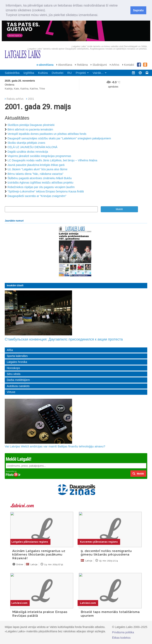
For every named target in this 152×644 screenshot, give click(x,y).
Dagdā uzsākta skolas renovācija (28, 152)
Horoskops (13, 368)
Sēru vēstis (14, 374)
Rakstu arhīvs (15, 99)
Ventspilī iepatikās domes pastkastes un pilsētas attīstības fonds (47, 134)
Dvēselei (57, 73)
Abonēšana (64, 65)
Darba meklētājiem (18, 380)
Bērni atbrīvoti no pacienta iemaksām (30, 129)
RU (69, 73)
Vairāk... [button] (100, 73)
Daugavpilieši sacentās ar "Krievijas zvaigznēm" (37, 196)
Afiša (10, 350)
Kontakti (128, 65)
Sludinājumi (99, 65)
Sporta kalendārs (17, 356)
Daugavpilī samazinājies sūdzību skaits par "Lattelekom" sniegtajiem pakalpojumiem (59, 138)
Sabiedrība (12, 73)
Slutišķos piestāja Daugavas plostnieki (31, 125)
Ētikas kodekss (121, 638)
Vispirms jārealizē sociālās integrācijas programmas (39, 156)
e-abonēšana (45, 65)
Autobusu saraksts (18, 386)
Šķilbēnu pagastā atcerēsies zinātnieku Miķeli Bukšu (40, 178)
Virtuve (11, 392)
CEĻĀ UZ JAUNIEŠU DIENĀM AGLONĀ (32, 147)
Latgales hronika (17, 362)
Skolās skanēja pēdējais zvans (26, 143)
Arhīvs (115, 65)
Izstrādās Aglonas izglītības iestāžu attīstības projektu (40, 183)
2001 (31, 99)
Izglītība (29, 73)
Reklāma (81, 65)
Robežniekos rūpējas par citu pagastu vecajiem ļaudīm (41, 187)
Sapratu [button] (138, 10)
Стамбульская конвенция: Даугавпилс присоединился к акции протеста (64, 339)
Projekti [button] (82, 73)
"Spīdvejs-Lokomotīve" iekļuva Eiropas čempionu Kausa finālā (46, 191)
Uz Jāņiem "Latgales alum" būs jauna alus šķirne (38, 169)
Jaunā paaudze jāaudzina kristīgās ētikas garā (36, 165)
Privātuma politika (123, 632)
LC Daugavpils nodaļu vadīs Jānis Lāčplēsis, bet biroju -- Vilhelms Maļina (52, 160)
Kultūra (43, 73)
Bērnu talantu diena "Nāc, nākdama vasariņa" (35, 174)
